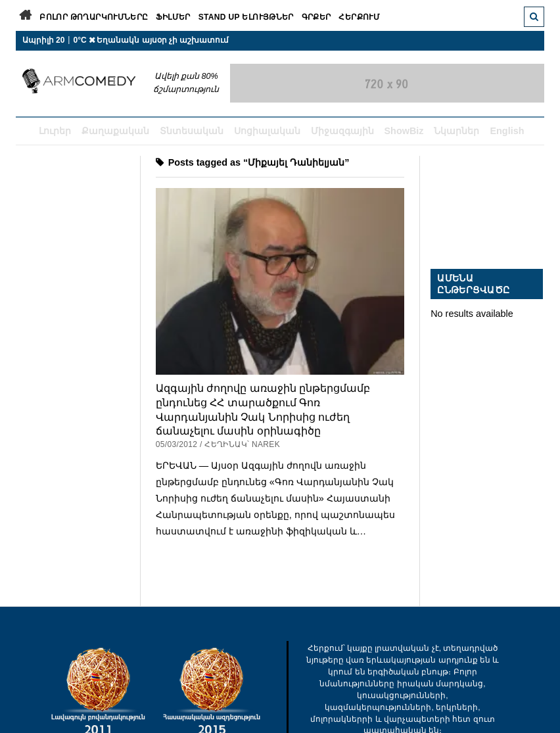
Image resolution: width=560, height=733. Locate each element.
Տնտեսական (192, 131)
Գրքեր (316, 17)
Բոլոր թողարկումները (94, 17)
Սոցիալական (267, 131)
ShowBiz (404, 131)
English (507, 131)
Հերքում (359, 17)
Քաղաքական (115, 131)
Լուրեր (55, 131)
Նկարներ (456, 131)
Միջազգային (342, 131)
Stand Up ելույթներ (246, 17)
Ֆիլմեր (173, 17)
